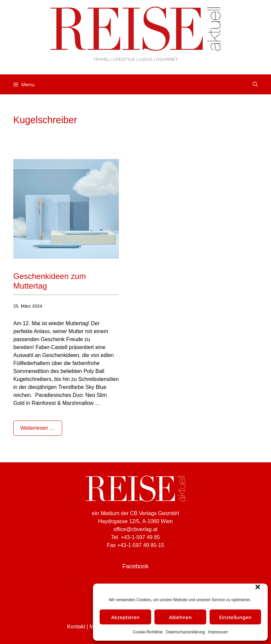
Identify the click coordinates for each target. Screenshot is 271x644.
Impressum (218, 632)
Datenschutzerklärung (185, 632)
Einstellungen (235, 617)
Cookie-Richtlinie (148, 632)
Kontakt (76, 627)
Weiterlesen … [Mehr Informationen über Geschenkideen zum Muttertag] (38, 428)
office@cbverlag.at (135, 529)
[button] (258, 587)
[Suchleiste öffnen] (255, 84)
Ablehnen (181, 617)
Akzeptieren (126, 617)
